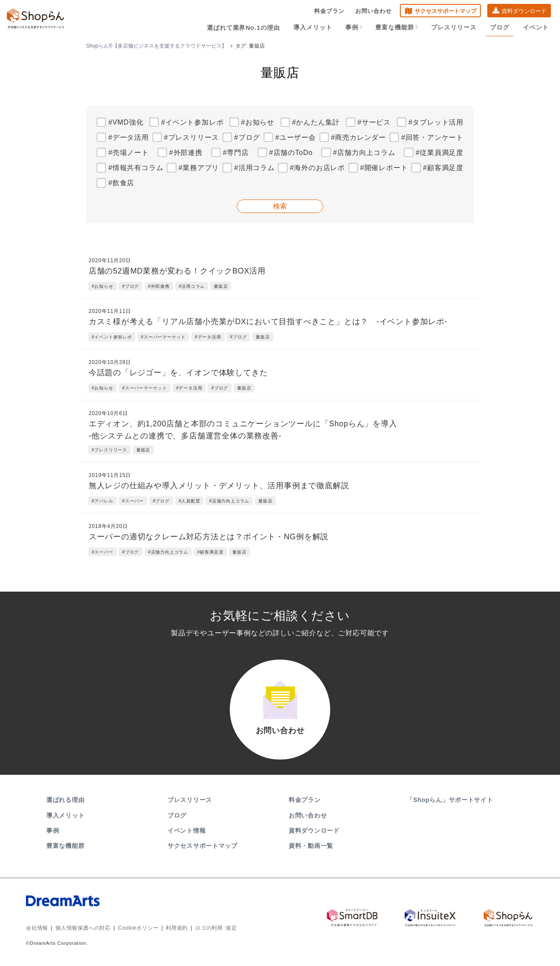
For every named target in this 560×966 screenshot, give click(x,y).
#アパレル (103, 501)
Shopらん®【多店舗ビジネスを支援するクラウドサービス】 (156, 46)
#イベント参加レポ (192, 122)
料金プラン (329, 11)
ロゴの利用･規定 (216, 929)
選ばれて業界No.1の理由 (245, 27)
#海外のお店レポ (317, 168)
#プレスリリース (191, 137)
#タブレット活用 (436, 122)
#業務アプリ (199, 168)
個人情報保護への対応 (83, 929)
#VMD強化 (126, 122)
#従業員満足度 (440, 153)
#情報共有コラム (136, 168)
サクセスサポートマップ (446, 11)
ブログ (500, 27)
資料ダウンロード (524, 11)
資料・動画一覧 (311, 847)
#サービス (374, 122)
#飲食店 (121, 183)
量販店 (221, 286)
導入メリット (314, 27)
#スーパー (133, 501)
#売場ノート (129, 153)
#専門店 (236, 153)
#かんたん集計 (316, 122)
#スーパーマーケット (164, 337)
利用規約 (177, 929)
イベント (536, 27)
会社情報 (37, 929)
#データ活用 (129, 137)
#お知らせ (258, 122)
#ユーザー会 (296, 137)
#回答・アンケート (432, 137)
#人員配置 (190, 501)
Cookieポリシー (138, 929)
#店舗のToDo (291, 153)
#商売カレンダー (359, 137)
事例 (355, 27)
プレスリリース (455, 27)
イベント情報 (187, 832)
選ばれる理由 (65, 801)
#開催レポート (384, 168)
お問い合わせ (373, 11)
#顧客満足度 (443, 168)
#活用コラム (254, 168)
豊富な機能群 (398, 27)
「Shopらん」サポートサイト (451, 801)
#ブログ (247, 137)
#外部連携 (186, 153)
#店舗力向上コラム (364, 153)
